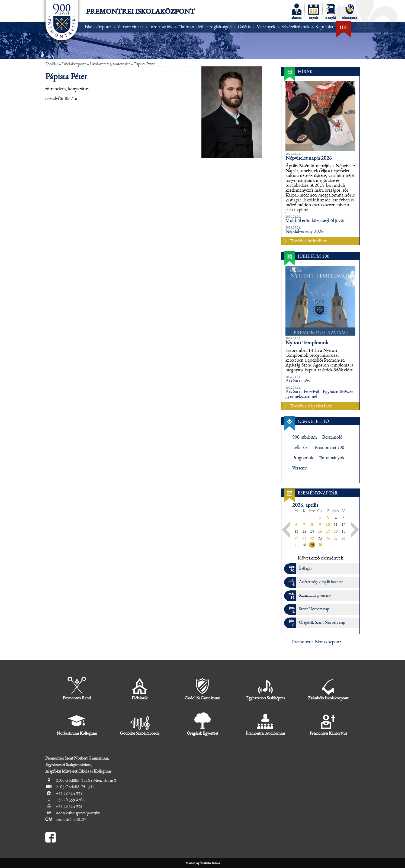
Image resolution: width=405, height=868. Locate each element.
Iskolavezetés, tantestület (110, 64)
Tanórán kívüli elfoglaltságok (205, 27)
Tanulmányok (331, 458)
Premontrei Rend (77, 688)
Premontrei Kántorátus (328, 724)
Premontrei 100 (329, 448)
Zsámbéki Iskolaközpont (328, 688)
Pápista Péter (144, 64)
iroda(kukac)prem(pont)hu (78, 813)
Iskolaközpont (98, 27)
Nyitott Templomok (307, 343)
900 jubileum (305, 437)
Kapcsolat (324, 27)
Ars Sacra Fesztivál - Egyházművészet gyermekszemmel (319, 394)
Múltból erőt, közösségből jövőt (315, 221)
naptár (314, 12)
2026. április (305, 505)
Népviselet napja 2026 (309, 158)
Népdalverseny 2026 (305, 232)
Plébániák (140, 688)
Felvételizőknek (295, 27)
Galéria (244, 27)
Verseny (299, 468)
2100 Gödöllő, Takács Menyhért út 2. (87, 780)
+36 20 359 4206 (70, 800)
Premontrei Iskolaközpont (140, 11)
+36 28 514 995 (69, 793)
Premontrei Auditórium (265, 724)
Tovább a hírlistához (308, 241)
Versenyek (266, 27)
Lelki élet (301, 448)
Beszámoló (332, 437)
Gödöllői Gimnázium (202, 688)
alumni (297, 12)
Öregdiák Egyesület (202, 724)
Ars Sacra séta (298, 381)
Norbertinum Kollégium (77, 724)
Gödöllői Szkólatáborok (140, 724)
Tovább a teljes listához (311, 406)
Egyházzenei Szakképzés (265, 688)
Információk (161, 27)
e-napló (331, 12)
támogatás (350, 12)
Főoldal (52, 64)
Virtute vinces (130, 27)
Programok (303, 458)
